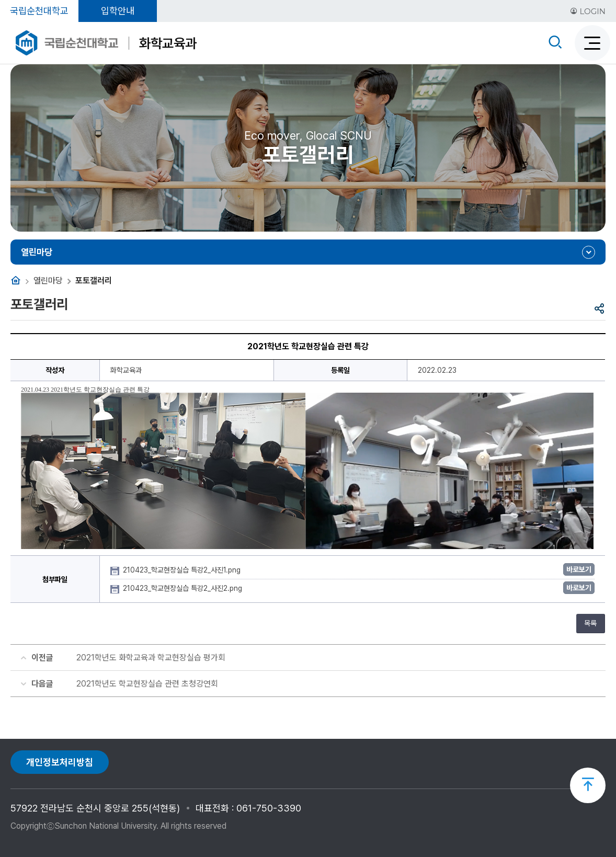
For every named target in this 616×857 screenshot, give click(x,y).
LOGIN (588, 11)
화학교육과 (168, 43)
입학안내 (118, 11)
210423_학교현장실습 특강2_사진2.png (184, 588)
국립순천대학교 (39, 11)
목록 (590, 623)
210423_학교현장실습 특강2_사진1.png (183, 570)
